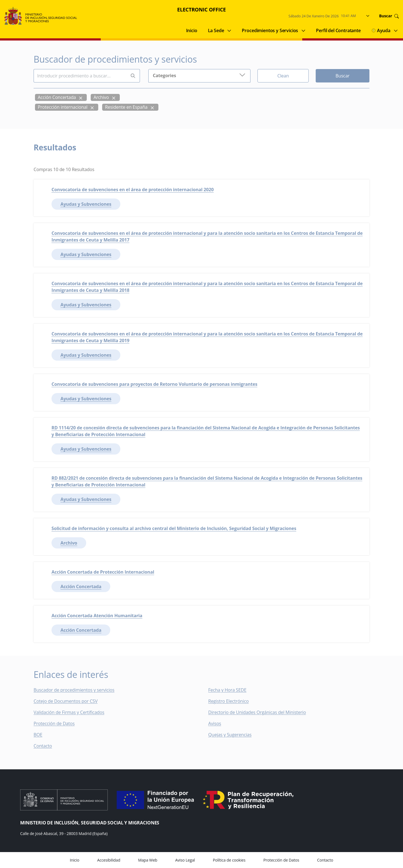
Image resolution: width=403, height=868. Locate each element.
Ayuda (381, 30)
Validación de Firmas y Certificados (73, 712)
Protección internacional (63, 107)
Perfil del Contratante (338, 30)
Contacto (47, 746)
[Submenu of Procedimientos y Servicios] (303, 30)
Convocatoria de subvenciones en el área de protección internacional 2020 (133, 190)
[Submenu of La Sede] (229, 30)
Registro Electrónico (229, 701)
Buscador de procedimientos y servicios (74, 690)
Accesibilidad (109, 860)
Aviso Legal (185, 860)
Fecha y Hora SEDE (227, 690)
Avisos (215, 723)
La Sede (216, 30)
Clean (283, 76)
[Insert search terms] (80, 76)
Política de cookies (229, 860)
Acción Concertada (57, 97)
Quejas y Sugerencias (230, 735)
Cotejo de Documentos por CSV (70, 701)
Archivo (101, 97)
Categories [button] (199, 75)
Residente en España (126, 107)
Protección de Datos (54, 723)
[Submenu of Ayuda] (396, 30)
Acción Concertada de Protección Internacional (103, 572)
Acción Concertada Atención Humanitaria (97, 616)
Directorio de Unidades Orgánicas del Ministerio (257, 712)
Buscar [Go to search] (389, 16)
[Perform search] (133, 76)
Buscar (343, 76)
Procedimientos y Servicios (270, 30)
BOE (42, 735)
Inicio (192, 30)
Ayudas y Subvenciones (86, 204)
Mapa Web (148, 860)
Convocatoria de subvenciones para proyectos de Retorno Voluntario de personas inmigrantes (154, 384)
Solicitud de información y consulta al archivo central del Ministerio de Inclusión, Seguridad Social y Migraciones (174, 528)
